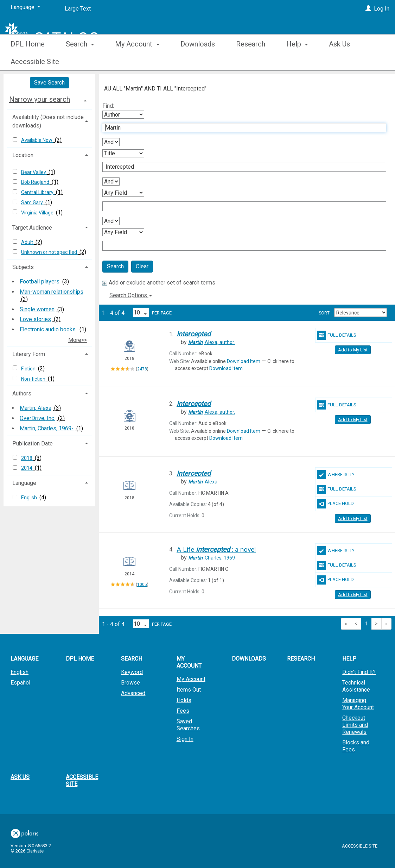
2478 (142, 369)
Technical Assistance (356, 686)
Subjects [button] (23, 267)
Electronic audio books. (48, 329)
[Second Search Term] (241, 167)
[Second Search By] (123, 153)
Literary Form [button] (29, 354)
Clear (142, 266)
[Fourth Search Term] (241, 246)
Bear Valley (34, 172)
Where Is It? (336, 475)
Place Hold (335, 504)
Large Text (78, 9)
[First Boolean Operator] (111, 142)
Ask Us (20, 777)
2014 (27, 468)
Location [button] (23, 155)
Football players (40, 282)
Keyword (132, 672)
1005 (142, 585)
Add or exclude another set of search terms (159, 283)
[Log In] (368, 9)
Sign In (185, 739)
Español (20, 683)
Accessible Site (82, 780)
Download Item (244, 361)
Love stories (35, 319)
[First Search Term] (241, 128)
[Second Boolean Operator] (111, 182)
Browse (130, 683)
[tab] (49, 99)
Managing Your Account (358, 704)
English (30, 498)
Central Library (38, 192)
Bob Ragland (36, 182)
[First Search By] (123, 115)
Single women (37, 309)
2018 (27, 458)
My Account (191, 679)
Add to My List (353, 350)
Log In (382, 9)
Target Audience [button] (32, 228)
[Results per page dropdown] (141, 313)
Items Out (189, 690)
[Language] (25, 7)
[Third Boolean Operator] (111, 221)
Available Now (37, 140)
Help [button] (297, 62)
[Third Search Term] (241, 206)
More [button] (343, 62)
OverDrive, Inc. (37, 418)
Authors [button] (22, 394)
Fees (183, 711)
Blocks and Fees (356, 746)
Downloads (198, 62)
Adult (28, 242)
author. (212, 342)
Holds (184, 700)
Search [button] (80, 62)
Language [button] (24, 483)
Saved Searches (188, 725)
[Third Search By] (123, 193)
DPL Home (28, 62)
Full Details (337, 335)
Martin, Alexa (36, 408)
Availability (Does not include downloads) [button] (48, 121)
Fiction (29, 369)
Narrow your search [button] (40, 99)
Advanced (133, 693)
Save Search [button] (49, 83)
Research (251, 62)
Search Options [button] (131, 295)
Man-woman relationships (52, 292)
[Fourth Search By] (123, 232)
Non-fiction (34, 379)
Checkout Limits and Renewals (355, 725)
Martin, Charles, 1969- (47, 428)
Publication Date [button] (33, 444)
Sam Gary (33, 202)
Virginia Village (38, 213)
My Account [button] (137, 62)
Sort (324, 313)
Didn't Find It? (359, 672)
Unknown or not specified (50, 252)
